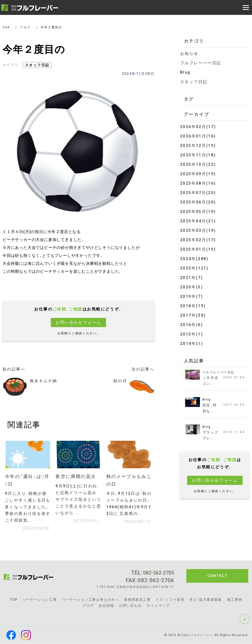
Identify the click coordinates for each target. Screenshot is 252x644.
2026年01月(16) (198, 135)
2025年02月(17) (198, 237)
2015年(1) (192, 329)
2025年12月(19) (198, 144)
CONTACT (217, 576)
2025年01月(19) (198, 246)
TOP (6, 27)
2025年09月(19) (198, 172)
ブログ (25, 27)
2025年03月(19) (198, 227)
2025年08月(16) (198, 181)
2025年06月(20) (198, 200)
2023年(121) (194, 264)
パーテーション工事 (40, 600)
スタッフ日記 (37, 65)
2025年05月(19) (198, 209)
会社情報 (106, 606)
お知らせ (189, 53)
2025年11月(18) (198, 153)
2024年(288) (194, 255)
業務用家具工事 (137, 600)
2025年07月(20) (198, 190)
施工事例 (235, 600)
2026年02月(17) (198, 126)
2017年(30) (193, 311)
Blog (186, 72)
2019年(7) (192, 292)
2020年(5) (192, 283)
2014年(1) (192, 338)
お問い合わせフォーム (79, 322)
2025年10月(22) (198, 163)
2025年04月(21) (198, 218)
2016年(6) (192, 320)
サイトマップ (158, 606)
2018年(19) (193, 301)
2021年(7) (192, 274)
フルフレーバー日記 (201, 63)
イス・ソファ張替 (170, 600)
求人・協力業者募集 (206, 600)
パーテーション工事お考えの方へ (90, 600)
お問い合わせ (130, 606)
